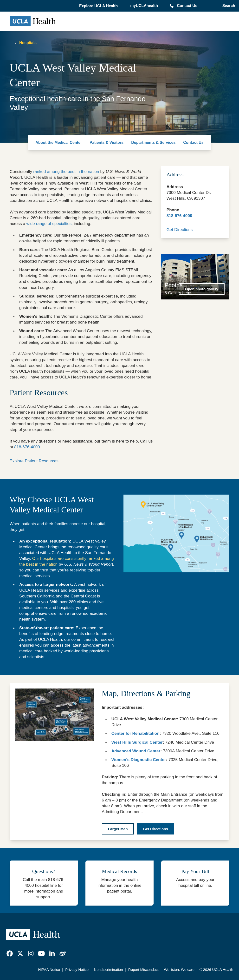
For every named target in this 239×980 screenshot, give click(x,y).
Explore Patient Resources (34, 461)
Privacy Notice (77, 970)
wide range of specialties (49, 224)
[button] (99, 6)
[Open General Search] (228, 6)
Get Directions (180, 230)
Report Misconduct (143, 970)
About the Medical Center (59, 142)
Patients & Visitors (107, 142)
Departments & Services (153, 142)
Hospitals (28, 43)
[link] (10, 954)
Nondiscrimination (108, 970)
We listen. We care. (180, 970)
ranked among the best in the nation (66, 172)
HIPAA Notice (49, 970)
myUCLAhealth (144, 6)
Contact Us (187, 6)
